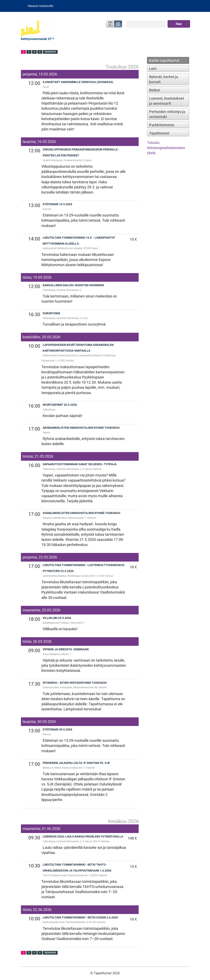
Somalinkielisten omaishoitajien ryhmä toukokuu (81, 513)
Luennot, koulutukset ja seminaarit (167, 101)
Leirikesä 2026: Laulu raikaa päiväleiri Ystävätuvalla (83, 837)
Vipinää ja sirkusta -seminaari (66, 649)
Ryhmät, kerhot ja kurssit (164, 79)
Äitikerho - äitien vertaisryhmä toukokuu (75, 683)
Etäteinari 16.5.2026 (57, 204)
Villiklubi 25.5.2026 (57, 618)
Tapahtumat (159, 133)
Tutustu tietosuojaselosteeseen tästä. (166, 148)
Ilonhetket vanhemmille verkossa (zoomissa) (78, 82)
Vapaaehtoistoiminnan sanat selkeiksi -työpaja (80, 464)
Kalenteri (110, 24)
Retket (155, 90)
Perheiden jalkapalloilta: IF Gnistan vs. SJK (76, 763)
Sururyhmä (51, 313)
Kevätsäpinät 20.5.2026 (60, 405)
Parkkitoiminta (162, 125)
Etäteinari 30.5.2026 (57, 730)
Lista (118, 24)
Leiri (153, 69)
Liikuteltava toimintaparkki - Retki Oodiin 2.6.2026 (80, 918)
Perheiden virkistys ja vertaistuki (167, 114)
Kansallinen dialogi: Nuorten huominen (73, 285)
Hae (179, 24)
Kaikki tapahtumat (164, 61)
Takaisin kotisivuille (41, 6)
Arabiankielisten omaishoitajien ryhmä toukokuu (81, 428)
